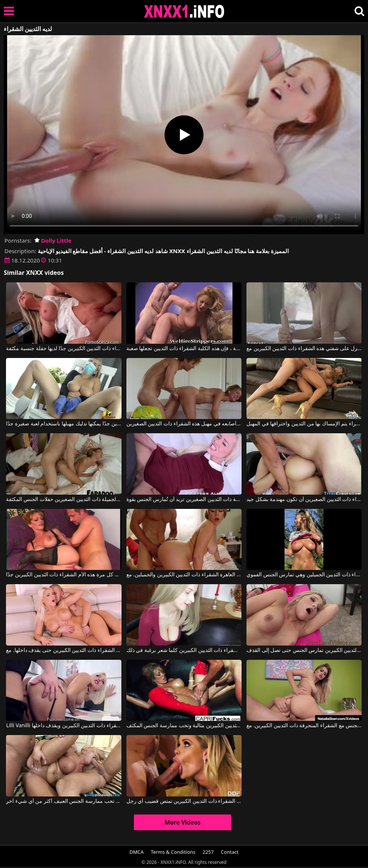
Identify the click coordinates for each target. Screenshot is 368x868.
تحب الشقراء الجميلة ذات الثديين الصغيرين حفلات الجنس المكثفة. (64, 500)
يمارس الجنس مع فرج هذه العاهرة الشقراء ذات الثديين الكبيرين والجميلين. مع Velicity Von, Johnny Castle (184, 575)
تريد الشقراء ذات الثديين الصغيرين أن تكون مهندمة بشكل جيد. (304, 500)
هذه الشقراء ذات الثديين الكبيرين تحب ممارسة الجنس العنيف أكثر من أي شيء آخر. (64, 801)
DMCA (137, 852)
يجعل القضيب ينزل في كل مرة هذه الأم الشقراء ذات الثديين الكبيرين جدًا (64, 575)
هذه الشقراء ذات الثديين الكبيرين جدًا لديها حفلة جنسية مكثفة (64, 349)
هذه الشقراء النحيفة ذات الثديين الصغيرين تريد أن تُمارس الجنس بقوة (184, 500)
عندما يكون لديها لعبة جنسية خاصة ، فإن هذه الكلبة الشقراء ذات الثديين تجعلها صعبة (184, 349)
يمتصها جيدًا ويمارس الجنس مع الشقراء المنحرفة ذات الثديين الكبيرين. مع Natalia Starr (304, 726)
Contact (230, 852)
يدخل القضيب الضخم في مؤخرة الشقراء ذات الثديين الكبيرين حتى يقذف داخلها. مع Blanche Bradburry (64, 650)
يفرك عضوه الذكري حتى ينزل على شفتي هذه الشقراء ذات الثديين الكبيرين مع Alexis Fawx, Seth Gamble (304, 349)
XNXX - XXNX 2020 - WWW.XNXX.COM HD (184, 11)
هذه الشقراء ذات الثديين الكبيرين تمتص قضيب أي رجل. (184, 801)
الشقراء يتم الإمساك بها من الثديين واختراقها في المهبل (304, 424)
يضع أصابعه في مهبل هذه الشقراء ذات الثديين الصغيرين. (184, 424)
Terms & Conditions (173, 852)
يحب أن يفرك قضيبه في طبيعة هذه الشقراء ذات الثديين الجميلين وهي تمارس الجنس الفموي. (304, 575)
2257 (208, 852)
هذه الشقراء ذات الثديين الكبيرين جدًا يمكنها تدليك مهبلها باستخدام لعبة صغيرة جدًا (64, 424)
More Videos (183, 822)
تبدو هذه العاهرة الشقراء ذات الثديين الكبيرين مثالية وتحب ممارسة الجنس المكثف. (184, 726)
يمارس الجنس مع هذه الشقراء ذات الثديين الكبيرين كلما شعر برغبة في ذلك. (184, 650)
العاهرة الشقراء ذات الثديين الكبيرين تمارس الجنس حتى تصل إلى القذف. (304, 650)
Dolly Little (53, 240)
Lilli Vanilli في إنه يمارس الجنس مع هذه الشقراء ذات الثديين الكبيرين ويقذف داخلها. (64, 726)
